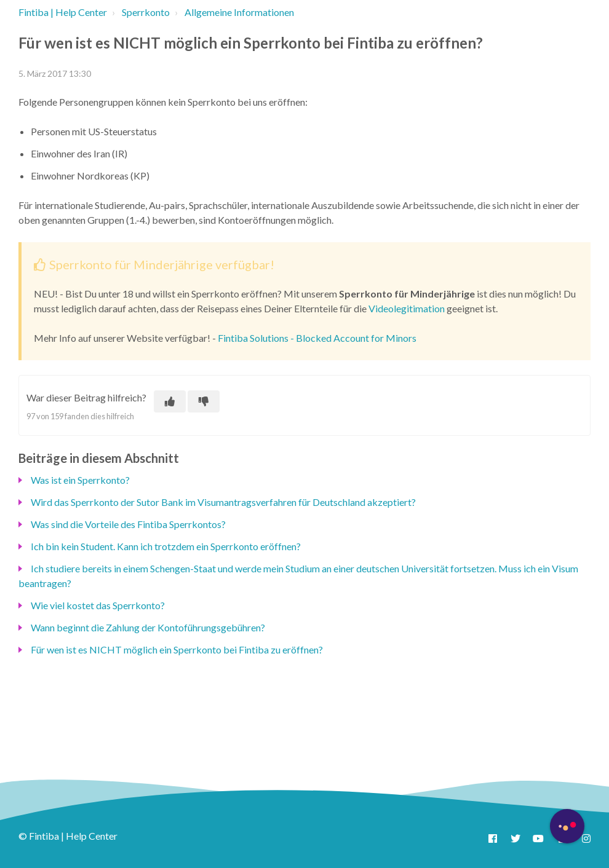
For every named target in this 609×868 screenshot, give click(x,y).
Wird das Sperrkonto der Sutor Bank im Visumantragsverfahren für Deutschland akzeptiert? (223, 502)
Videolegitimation (407, 308)
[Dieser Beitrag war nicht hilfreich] (204, 401)
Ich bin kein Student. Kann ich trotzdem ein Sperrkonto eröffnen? (166, 546)
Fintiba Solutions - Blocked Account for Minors (317, 338)
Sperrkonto (146, 12)
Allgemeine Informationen (239, 12)
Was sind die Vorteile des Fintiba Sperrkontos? (128, 524)
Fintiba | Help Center (63, 12)
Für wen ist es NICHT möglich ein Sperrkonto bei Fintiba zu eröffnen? (177, 649)
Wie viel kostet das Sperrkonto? (98, 605)
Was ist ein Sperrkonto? (80, 480)
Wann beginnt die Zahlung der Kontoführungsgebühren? (148, 627)
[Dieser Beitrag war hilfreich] (170, 401)
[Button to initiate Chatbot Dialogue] (567, 826)
